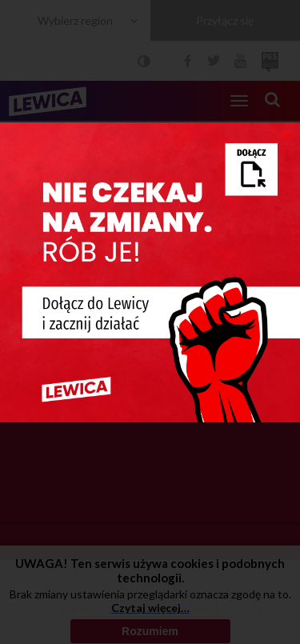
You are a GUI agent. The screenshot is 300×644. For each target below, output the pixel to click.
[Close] (286, 134)
